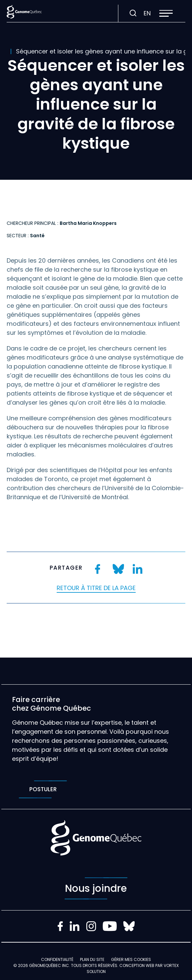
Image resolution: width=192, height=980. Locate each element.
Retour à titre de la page (96, 588)
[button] (166, 13)
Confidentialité (57, 959)
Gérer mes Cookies (131, 959)
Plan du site (92, 959)
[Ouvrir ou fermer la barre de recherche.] (133, 13)
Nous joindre (96, 888)
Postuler (43, 789)
